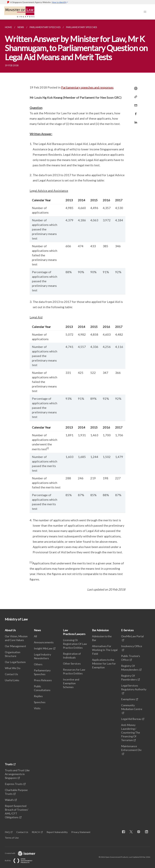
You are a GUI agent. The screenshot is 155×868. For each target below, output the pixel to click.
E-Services (127, 630)
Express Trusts (14, 784)
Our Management (15, 646)
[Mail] (135, 103)
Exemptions (128, 699)
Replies (38, 696)
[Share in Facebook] (135, 112)
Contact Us (11, 674)
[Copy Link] (135, 97)
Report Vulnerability (57, 832)
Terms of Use (12, 838)
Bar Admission (100, 630)
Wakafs (9, 800)
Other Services (72, 664)
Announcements (44, 642)
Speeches (40, 702)
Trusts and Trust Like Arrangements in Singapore (17, 774)
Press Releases (43, 680)
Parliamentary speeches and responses (87, 87)
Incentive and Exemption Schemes (71, 683)
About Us (10, 630)
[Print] (135, 88)
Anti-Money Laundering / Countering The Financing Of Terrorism (131, 732)
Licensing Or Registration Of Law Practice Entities (75, 644)
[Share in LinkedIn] (135, 120)
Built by (21, 860)
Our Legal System (15, 662)
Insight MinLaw (43, 648)
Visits (37, 708)
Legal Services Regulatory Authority (134, 687)
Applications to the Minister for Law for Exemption (104, 664)
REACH (36, 832)
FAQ (7, 832)
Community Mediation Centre (132, 707)
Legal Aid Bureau (131, 719)
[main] (77, 314)
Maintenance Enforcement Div (131, 748)
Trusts (9, 764)
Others (38, 664)
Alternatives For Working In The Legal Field (105, 650)
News (37, 630)
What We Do (13, 668)
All (35, 636)
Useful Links (12, 680)
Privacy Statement (81, 832)
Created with (22, 853)
